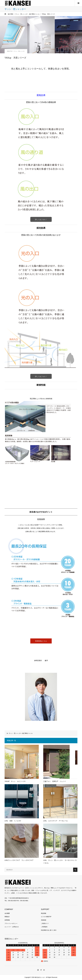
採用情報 (7, 920)
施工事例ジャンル (27, 733)
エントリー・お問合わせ (12, 927)
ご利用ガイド (45, 923)
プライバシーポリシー (11, 923)
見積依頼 (44, 920)
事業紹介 (7, 917)
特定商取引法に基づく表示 (49, 930)
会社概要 (7, 913)
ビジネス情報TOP (46, 917)
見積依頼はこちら (41, 641)
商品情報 (44, 913)
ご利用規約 (44, 927)
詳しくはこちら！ (41, 219)
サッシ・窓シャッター (20, 51)
